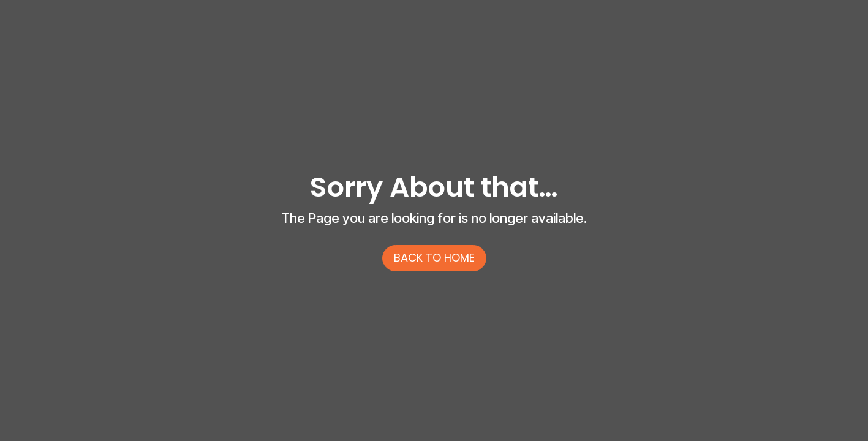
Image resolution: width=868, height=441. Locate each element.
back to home (434, 258)
